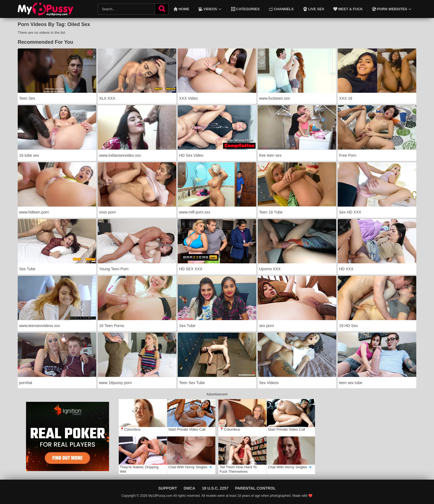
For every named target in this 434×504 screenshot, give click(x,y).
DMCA (189, 488)
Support (168, 488)
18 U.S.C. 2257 (215, 488)
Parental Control (255, 488)
